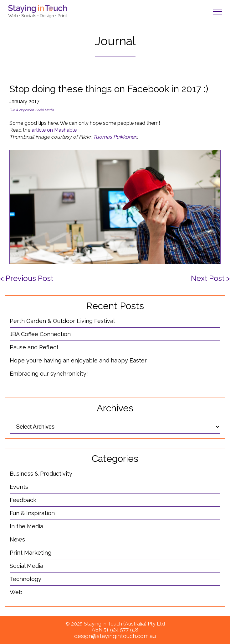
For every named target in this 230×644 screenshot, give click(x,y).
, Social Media (44, 110)
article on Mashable (54, 130)
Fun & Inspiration (22, 110)
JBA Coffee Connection (40, 334)
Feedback (23, 500)
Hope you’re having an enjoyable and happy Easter (78, 360)
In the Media (26, 526)
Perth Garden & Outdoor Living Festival (62, 321)
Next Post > (210, 278)
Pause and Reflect (34, 347)
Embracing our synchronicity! (49, 374)
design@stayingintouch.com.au (115, 636)
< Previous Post (27, 278)
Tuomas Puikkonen (115, 137)
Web (16, 592)
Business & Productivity (41, 474)
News (17, 539)
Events (19, 487)
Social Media (26, 566)
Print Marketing (31, 553)
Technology (26, 579)
